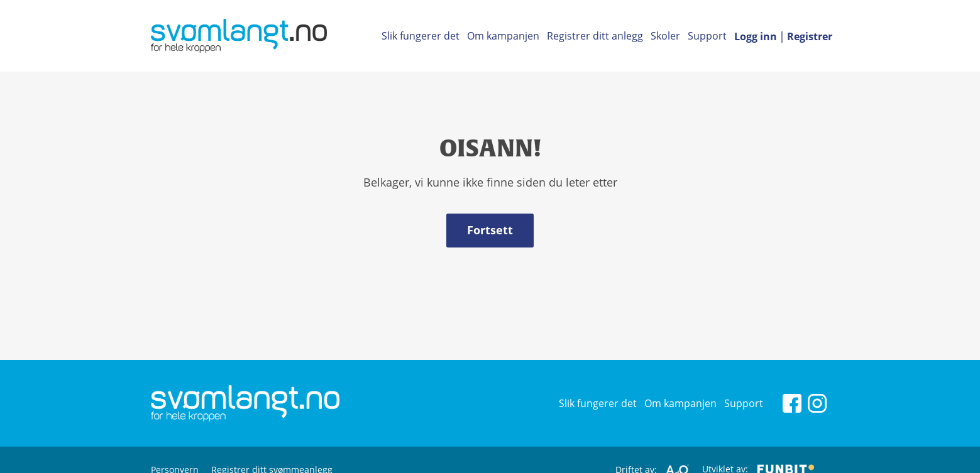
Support (707, 36)
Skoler (665, 36)
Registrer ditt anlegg (595, 36)
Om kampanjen (503, 36)
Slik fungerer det (421, 36)
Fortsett (490, 230)
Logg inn (756, 36)
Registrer (810, 36)
